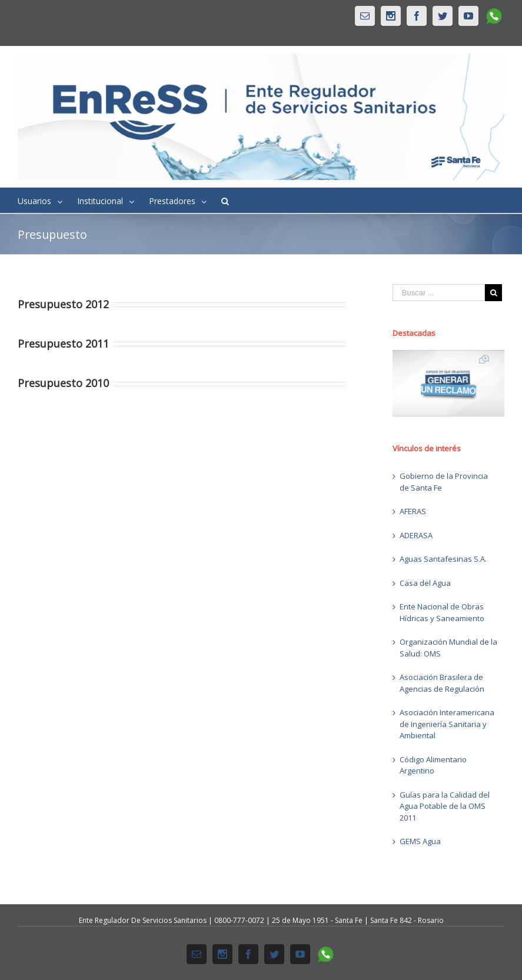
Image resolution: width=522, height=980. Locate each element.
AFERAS (413, 511)
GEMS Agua (420, 841)
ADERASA (416, 535)
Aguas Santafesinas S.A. (443, 559)
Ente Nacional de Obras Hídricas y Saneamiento (442, 612)
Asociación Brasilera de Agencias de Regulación (442, 683)
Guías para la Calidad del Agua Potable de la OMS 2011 (445, 806)
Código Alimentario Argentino (433, 765)
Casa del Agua (425, 583)
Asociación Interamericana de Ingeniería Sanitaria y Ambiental (447, 724)
